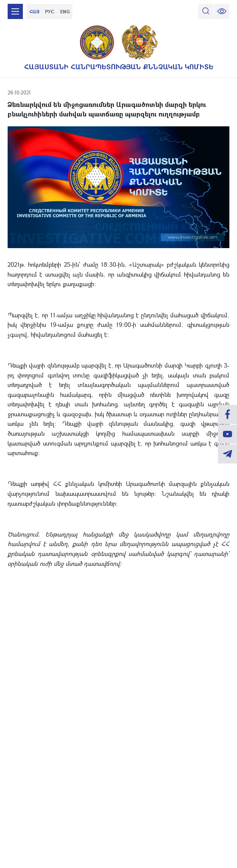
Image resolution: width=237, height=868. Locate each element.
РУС (50, 11)
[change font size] (222, 11)
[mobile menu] (15, 11)
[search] (206, 11)
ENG (65, 11)
